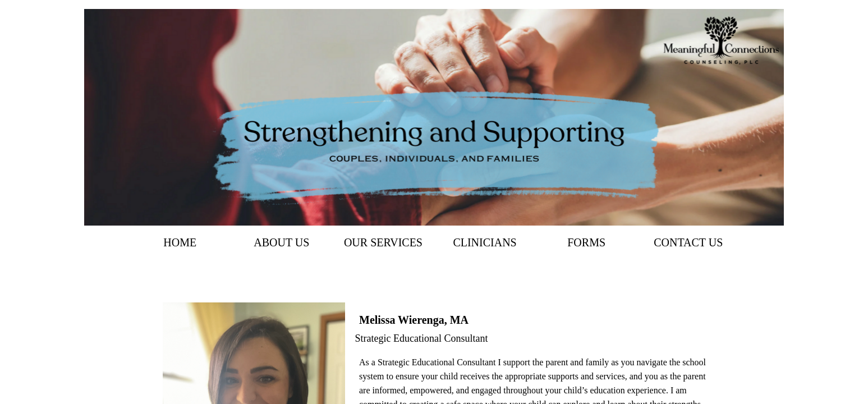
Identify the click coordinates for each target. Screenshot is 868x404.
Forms (586, 242)
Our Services (383, 242)
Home (180, 242)
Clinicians (484, 242)
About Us (281, 242)
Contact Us (688, 242)
